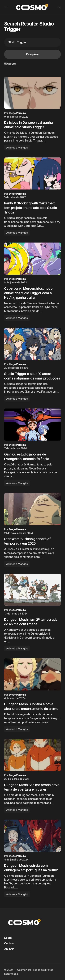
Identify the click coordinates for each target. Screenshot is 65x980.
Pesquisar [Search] (32, 54)
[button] (6, 7)
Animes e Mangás (17, 148)
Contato (9, 943)
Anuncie (9, 949)
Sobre (8, 938)
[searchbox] (32, 42)
